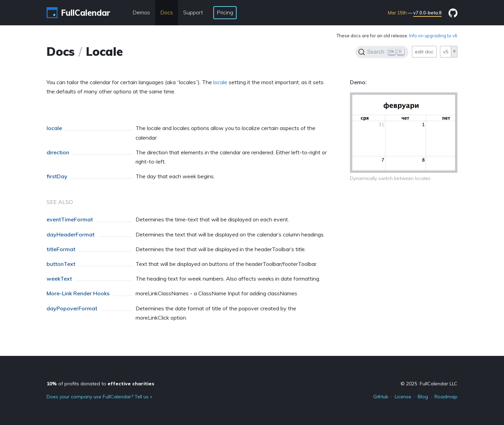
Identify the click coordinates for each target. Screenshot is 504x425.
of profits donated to (100, 384)
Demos (141, 12)
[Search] (382, 52)
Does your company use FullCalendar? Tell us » (99, 397)
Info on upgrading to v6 (433, 36)
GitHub (381, 397)
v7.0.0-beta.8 (427, 13)
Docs (167, 12)
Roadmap (446, 397)
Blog (423, 397)
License (403, 397)
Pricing (225, 12)
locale (220, 82)
